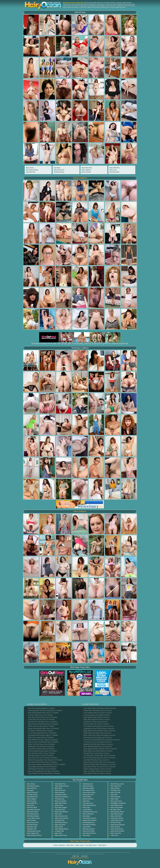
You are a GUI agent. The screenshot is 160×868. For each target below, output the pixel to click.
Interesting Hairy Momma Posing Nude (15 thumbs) (45, 711)
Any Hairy (57, 168)
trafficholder (84, 856)
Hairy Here (114, 795)
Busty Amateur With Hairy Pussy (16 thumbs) (43, 724)
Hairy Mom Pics (87, 168)
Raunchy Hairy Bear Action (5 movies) (96, 724)
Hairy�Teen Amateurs (118, 803)
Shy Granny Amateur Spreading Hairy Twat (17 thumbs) (46, 764)
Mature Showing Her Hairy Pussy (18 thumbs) (43, 728)
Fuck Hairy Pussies (89, 818)
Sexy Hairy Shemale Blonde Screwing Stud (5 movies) (101, 740)
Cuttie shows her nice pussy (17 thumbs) (41, 719)
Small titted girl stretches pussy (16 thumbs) (42, 751)
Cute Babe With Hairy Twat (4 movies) (96, 760)
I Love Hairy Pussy (33, 818)
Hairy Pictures (115, 827)
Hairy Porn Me (115, 792)
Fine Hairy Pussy (33, 814)
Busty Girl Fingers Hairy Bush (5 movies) (97, 771)
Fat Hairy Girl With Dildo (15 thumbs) (41, 731)
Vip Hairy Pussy (32, 825)
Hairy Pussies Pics (61, 816)
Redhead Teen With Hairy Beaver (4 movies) (98, 744)
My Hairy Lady (32, 827)
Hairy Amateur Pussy (34, 835)
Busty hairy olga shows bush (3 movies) (97, 719)
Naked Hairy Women (90, 820)
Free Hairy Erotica (32, 170)
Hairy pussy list (88, 795)
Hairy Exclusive (88, 786)
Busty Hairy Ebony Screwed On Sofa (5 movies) (99, 767)
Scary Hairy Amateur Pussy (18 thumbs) (41, 749)
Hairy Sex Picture (61, 803)
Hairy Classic (32, 820)
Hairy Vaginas (86, 170)
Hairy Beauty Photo (117, 812)
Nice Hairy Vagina (61, 807)
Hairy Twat (58, 833)
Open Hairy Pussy (117, 814)
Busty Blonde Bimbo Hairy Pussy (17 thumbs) (43, 713)
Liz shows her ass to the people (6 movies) (97, 742)
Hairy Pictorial (115, 797)
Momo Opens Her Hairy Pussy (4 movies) (97, 733)
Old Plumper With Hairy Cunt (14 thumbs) (42, 769)
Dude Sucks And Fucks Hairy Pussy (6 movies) (99, 762)
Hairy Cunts (59, 827)
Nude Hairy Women (61, 812)
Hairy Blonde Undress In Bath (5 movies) (97, 773)
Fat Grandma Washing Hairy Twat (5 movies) (98, 726)
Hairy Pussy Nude (117, 807)
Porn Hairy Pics (116, 786)
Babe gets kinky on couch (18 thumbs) (41, 755)
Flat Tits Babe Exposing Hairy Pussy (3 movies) (99, 758)
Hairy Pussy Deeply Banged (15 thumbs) (41, 708)
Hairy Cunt (113, 170)
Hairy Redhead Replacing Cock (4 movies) (98, 746)
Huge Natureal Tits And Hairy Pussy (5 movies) (99, 731)
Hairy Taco (59, 814)
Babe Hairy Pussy (61, 835)
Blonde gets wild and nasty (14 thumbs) (41, 746)
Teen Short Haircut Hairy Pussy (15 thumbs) (42, 717)
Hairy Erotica (115, 788)
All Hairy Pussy (59, 172)
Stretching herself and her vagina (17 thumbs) (43, 735)
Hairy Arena (30, 168)
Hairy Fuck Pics (88, 799)
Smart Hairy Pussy (117, 820)
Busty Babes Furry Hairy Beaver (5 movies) (98, 751)
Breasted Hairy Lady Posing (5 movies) (96, 753)
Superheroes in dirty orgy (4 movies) (96, 722)
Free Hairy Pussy (89, 790)
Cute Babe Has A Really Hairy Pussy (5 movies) (99, 755)
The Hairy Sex (60, 799)
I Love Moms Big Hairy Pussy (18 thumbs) (42, 733)
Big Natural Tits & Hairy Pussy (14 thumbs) (42, 722)
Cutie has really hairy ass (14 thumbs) (40, 715)
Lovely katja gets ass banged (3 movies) (97, 715)
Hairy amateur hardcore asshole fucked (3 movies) (100, 749)
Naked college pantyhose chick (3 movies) (97, 769)
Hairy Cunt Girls (116, 816)
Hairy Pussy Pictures (118, 825)
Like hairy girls (60, 810)
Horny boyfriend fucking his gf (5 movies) (97, 737)
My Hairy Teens (116, 810)
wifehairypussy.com (34, 831)
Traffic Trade (76, 856)
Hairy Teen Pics (116, 833)
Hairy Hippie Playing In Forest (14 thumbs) (42, 767)
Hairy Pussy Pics (33, 822)
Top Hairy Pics (116, 790)
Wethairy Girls (32, 829)
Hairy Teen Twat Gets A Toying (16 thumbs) (42, 758)
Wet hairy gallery (88, 788)
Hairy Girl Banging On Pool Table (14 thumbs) (43, 771)
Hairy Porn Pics (60, 790)
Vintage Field (59, 831)
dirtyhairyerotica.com (90, 812)
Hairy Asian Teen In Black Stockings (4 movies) (99, 735)
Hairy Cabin (115, 799)
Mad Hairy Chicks (89, 829)
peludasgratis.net (89, 822)
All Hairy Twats (116, 822)
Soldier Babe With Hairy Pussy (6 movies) (97, 711)
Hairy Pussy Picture (62, 818)
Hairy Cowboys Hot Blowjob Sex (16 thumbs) (43, 742)
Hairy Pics (86, 801)
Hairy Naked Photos (62, 829)
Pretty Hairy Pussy (117, 818)
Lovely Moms (87, 810)
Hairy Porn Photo (89, 831)
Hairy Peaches (60, 792)
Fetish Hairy (87, 797)
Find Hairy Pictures (89, 825)
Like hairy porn (88, 803)
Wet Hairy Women (33, 816)
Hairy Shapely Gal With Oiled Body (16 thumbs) (44, 773)
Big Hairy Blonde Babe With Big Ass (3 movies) (99, 764)
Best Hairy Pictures (89, 833)
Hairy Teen (115, 835)
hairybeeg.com (88, 784)
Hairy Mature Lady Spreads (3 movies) (96, 717)
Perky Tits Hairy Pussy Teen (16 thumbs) (41, 744)
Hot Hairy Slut (60, 820)
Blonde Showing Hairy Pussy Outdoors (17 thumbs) (45, 760)
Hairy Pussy (59, 805)
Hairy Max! (86, 816)
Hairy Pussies (86, 172)
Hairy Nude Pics (60, 784)
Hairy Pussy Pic (59, 170)
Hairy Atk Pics (31, 172)
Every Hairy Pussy (89, 792)
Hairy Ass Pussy (116, 801)
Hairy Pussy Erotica (117, 831)
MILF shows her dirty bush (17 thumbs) (41, 726)
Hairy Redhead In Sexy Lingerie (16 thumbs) (43, 740)
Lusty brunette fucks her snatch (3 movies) (97, 713)
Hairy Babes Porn (117, 805)
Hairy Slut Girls (60, 825)
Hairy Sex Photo (32, 812)
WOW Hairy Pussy (61, 822)
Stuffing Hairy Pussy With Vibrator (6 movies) (99, 728)
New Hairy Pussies (33, 810)
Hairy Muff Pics (115, 168)
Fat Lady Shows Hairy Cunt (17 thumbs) (41, 753)
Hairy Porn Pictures (62, 797)
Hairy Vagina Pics (33, 833)
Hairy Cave (86, 807)
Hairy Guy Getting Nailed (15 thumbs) (41, 737)
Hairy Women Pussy (62, 786)
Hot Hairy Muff (114, 172)
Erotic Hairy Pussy (117, 829)
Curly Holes (87, 827)
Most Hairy (59, 788)
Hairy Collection (88, 814)
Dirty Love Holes (61, 801)
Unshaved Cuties (61, 795)
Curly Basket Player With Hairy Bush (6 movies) (99, 708)
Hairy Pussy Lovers (117, 784)
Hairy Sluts (86, 835)
